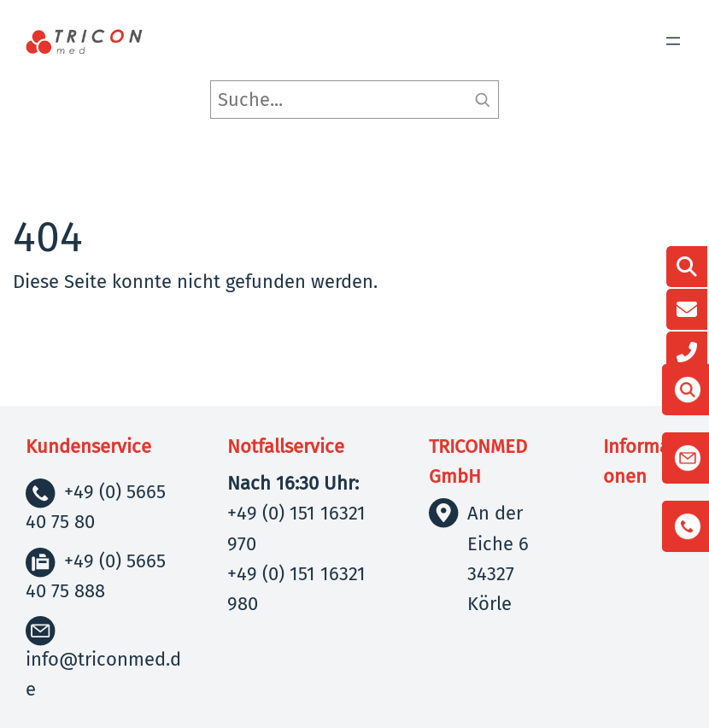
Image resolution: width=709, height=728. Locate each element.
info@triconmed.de (103, 674)
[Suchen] (483, 100)
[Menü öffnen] (673, 41)
